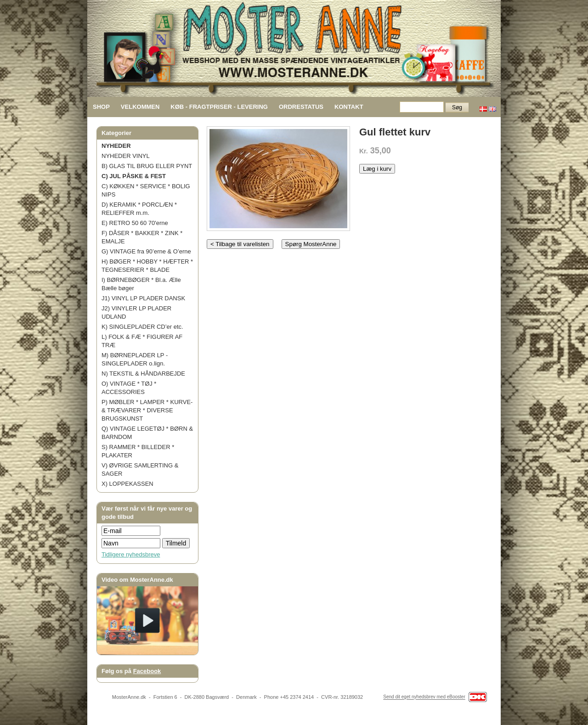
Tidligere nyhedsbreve (131, 554)
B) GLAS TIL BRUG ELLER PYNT (147, 166)
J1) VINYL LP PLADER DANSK (143, 298)
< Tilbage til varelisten (240, 244)
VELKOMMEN (140, 107)
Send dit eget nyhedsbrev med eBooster (424, 697)
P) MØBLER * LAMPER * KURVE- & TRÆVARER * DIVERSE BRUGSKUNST (147, 410)
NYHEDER (116, 146)
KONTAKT (349, 107)
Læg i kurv (377, 169)
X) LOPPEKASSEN (127, 484)
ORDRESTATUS (301, 107)
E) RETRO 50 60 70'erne (135, 223)
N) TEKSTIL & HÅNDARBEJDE (143, 374)
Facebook (147, 671)
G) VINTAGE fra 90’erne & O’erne (146, 251)
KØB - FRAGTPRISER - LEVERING (219, 107)
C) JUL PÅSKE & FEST (134, 176)
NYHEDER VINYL (126, 156)
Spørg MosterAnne (311, 244)
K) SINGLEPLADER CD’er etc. (142, 327)
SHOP (101, 107)
